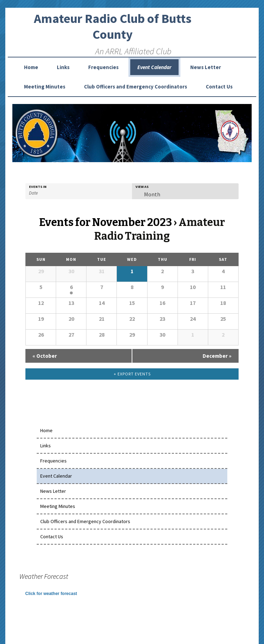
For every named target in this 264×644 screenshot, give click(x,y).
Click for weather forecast (51, 594)
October (45, 356)
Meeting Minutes (45, 87)
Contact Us (219, 87)
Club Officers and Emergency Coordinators (136, 87)
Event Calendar (154, 67)
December (217, 356)
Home (31, 67)
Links (63, 67)
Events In (38, 187)
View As (142, 187)
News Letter (206, 67)
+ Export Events (132, 374)
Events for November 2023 (106, 222)
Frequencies (103, 67)
